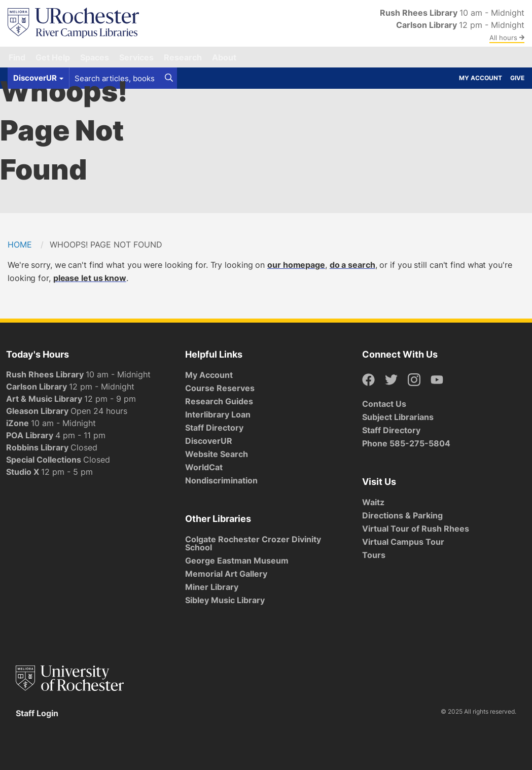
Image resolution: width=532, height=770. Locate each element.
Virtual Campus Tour (403, 542)
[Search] (169, 78)
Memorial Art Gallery (226, 574)
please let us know (90, 278)
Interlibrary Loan (218, 414)
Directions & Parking (402, 515)
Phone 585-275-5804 (406, 443)
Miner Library (212, 587)
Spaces (95, 57)
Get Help (53, 57)
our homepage (296, 265)
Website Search (217, 454)
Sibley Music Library (225, 600)
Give (517, 78)
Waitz (373, 502)
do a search (352, 265)
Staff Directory (214, 428)
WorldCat (204, 467)
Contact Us (384, 404)
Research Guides (219, 401)
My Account (481, 78)
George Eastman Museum (237, 561)
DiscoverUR (209, 441)
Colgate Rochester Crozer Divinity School (253, 543)
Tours (374, 555)
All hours (507, 38)
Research (183, 57)
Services (136, 57)
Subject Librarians (398, 417)
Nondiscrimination (221, 480)
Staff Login (37, 713)
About (224, 57)
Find (17, 57)
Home (20, 244)
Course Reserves (220, 388)
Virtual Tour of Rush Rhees (416, 529)
